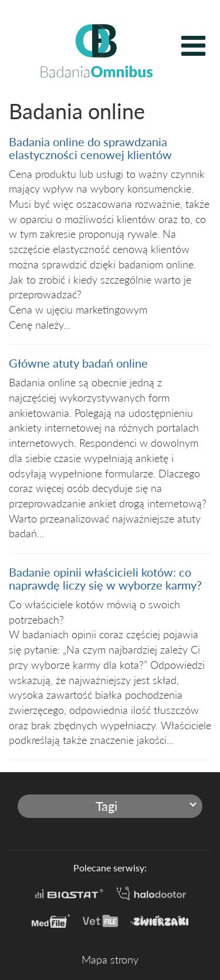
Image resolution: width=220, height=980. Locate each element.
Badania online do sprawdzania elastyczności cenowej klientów (90, 148)
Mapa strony (110, 959)
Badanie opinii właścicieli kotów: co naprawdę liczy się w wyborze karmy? (105, 578)
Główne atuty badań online (78, 363)
